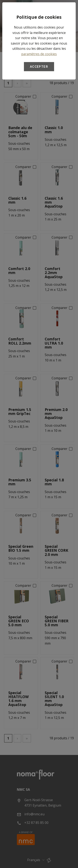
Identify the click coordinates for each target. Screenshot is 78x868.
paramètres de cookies (39, 54)
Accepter (39, 67)
